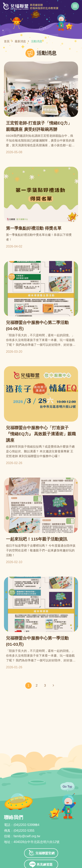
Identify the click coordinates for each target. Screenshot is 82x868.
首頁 (7, 41)
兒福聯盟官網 (45, 853)
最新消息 (20, 41)
